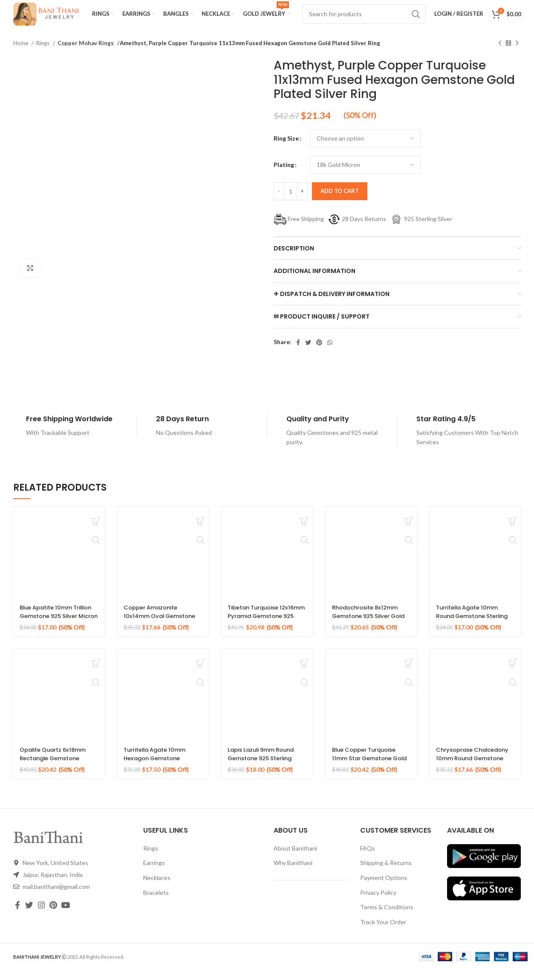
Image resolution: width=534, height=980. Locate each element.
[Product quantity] (291, 201)
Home (21, 53)
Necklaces (157, 888)
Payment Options (384, 888)
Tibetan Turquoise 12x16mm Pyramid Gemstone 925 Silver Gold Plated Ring (260, 630)
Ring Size (286, 148)
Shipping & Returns (386, 873)
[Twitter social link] (308, 353)
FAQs (368, 858)
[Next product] (517, 54)
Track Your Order (383, 932)
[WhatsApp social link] (330, 353)
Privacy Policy (378, 903)
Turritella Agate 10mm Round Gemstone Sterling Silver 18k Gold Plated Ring (471, 630)
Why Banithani (293, 873)
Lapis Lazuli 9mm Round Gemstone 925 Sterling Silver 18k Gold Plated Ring (264, 772)
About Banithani (295, 858)
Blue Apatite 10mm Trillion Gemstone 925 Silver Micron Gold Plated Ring (58, 630)
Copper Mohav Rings (84, 53)
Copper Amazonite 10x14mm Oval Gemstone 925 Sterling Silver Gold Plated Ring (163, 630)
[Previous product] (500, 54)
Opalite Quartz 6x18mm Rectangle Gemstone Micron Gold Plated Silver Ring (58, 772)
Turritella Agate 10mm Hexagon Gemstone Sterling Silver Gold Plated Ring (158, 772)
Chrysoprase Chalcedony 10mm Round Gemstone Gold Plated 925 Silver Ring (472, 772)
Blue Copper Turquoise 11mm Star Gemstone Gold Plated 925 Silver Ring (368, 772)
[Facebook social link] (298, 353)
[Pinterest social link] (319, 353)
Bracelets (156, 903)
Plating (284, 175)
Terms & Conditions (387, 917)
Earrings (154, 873)
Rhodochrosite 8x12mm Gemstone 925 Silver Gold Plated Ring (368, 626)
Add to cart (340, 201)
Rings (43, 53)
